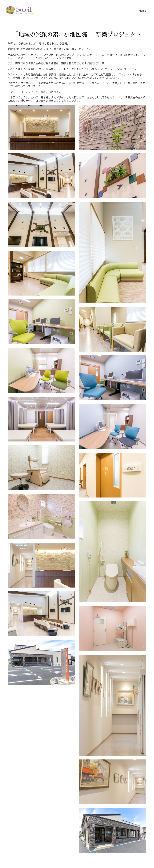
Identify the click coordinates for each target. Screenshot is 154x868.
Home (142, 11)
